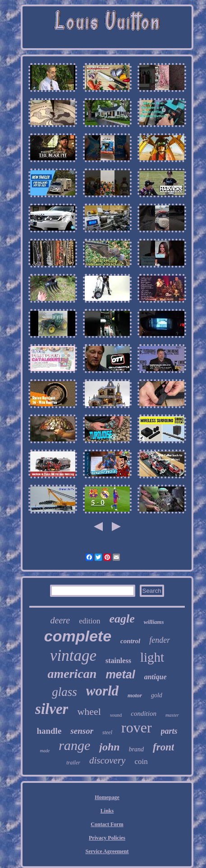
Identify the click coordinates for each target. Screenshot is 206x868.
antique (156, 677)
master (172, 715)
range (74, 745)
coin (141, 761)
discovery (107, 760)
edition (89, 621)
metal (120, 674)
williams (154, 622)
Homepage (107, 797)
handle (49, 731)
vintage (73, 656)
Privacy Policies (107, 838)
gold (157, 695)
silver (52, 709)
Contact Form (107, 824)
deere (60, 620)
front (163, 747)
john (109, 747)
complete (78, 636)
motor (135, 695)
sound (116, 715)
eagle (122, 619)
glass (64, 692)
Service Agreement (107, 851)
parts (169, 731)
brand (136, 749)
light (152, 657)
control (130, 641)
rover (137, 727)
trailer (73, 763)
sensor (82, 731)
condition (144, 713)
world (102, 691)
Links (107, 811)
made (45, 751)
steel (107, 732)
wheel (89, 711)
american (72, 674)
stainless (118, 661)
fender (160, 640)
